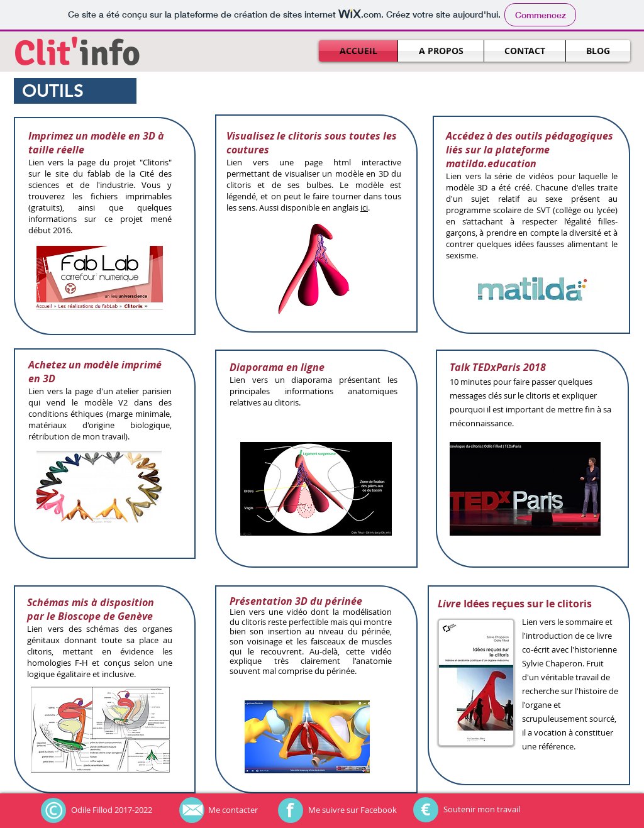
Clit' (47, 53)
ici (364, 207)
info (110, 53)
